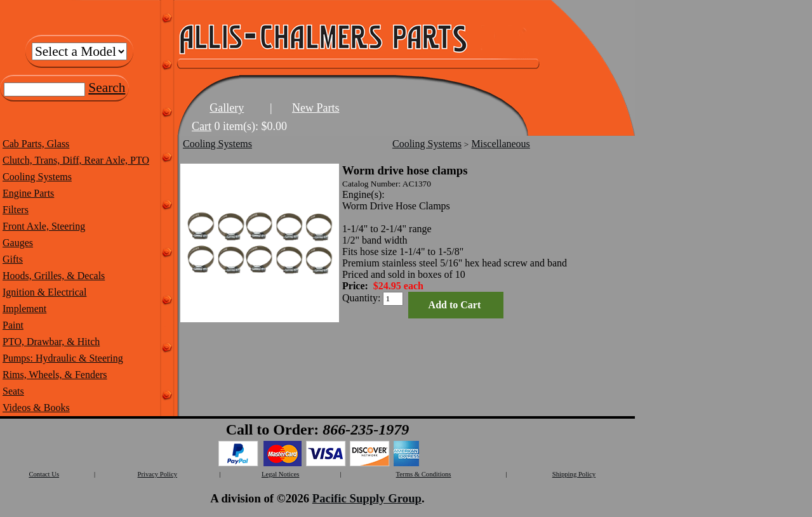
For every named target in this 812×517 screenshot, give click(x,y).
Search (107, 88)
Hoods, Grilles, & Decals (54, 276)
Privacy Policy (157, 474)
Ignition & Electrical (44, 292)
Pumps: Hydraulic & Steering (63, 358)
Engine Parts (28, 193)
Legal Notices (280, 474)
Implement (24, 309)
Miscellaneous (500, 144)
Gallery (227, 108)
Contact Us (44, 474)
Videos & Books (36, 408)
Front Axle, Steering (44, 226)
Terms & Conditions (424, 474)
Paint (13, 325)
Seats (13, 391)
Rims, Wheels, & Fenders (55, 375)
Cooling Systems (37, 177)
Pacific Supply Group (367, 498)
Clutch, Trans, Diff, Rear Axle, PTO (76, 160)
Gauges (18, 243)
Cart (202, 126)
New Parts (316, 108)
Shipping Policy (574, 474)
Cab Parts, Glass (36, 144)
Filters (16, 210)
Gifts (13, 259)
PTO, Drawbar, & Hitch (51, 342)
